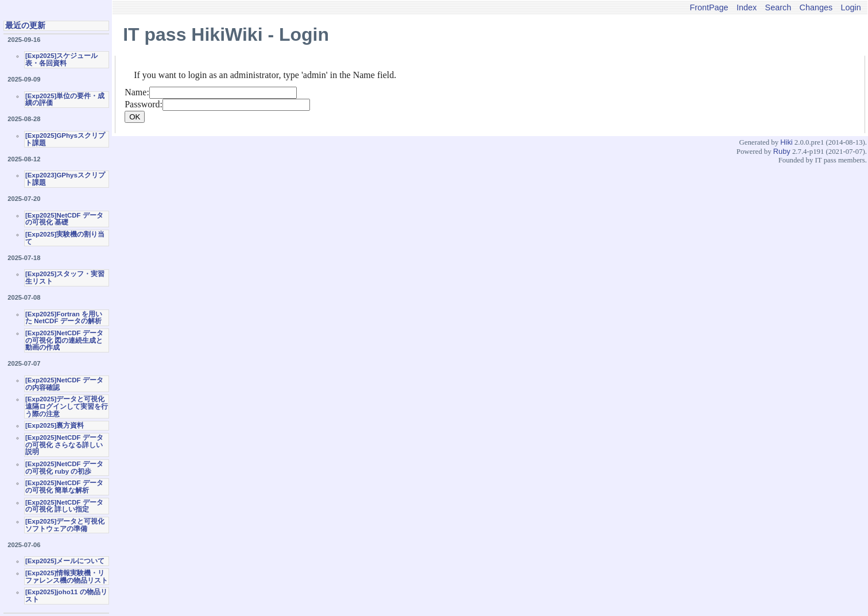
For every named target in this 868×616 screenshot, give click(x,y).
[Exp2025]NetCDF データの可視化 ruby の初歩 (64, 468)
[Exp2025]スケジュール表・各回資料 (61, 59)
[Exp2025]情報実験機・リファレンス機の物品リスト (67, 577)
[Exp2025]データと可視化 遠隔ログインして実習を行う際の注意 (67, 406)
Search (778, 7)
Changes (816, 7)
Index (747, 7)
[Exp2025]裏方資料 (55, 425)
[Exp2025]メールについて (65, 561)
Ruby (782, 151)
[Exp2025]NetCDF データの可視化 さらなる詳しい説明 (64, 445)
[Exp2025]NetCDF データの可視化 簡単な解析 (64, 487)
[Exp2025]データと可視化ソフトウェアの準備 (65, 525)
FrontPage (709, 7)
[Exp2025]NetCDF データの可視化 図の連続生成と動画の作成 (64, 340)
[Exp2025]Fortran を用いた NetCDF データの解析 (64, 318)
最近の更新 (25, 25)
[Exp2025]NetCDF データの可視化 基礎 (64, 219)
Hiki (786, 142)
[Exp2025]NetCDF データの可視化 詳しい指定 (64, 506)
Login (851, 7)
